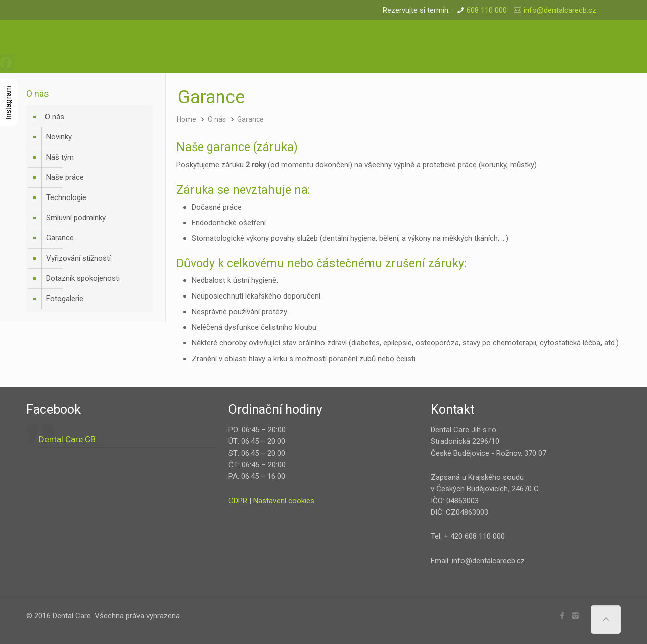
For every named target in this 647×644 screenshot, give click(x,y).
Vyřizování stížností (78, 258)
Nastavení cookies (284, 501)
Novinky (59, 137)
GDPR (238, 501)
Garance (250, 119)
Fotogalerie (65, 299)
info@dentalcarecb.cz (560, 10)
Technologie (66, 197)
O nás (217, 119)
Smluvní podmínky (76, 218)
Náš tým (60, 157)
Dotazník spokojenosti (83, 278)
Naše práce (65, 177)
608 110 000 (487, 10)
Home (187, 119)
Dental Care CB (67, 439)
